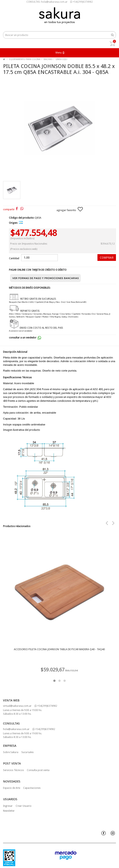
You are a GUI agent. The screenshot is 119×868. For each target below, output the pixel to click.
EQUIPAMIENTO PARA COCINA (25, 59)
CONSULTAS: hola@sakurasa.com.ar (47, 2)
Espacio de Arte (12, 788)
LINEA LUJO (62, 59)
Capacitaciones (32, 788)
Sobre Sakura (11, 752)
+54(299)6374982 (81, 2)
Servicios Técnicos (13, 770)
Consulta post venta (38, 770)
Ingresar (8, 806)
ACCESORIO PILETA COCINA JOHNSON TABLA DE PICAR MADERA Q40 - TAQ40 (59, 649)
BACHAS (48, 59)
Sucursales (27, 752)
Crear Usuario (24, 806)
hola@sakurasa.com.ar (16, 729)
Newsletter (9, 811)
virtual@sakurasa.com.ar (17, 706)
